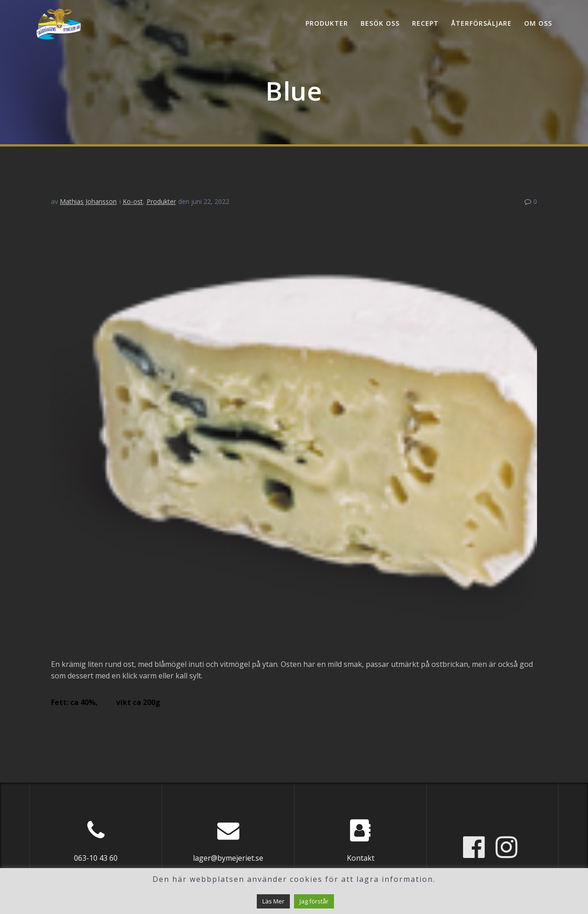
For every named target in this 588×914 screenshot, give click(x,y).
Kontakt (361, 858)
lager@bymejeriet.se (228, 858)
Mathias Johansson (88, 201)
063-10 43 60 (96, 858)
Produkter (327, 23)
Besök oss (380, 23)
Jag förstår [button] (314, 901)
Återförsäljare (481, 23)
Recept (425, 23)
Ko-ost (133, 201)
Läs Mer (273, 901)
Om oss (538, 23)
